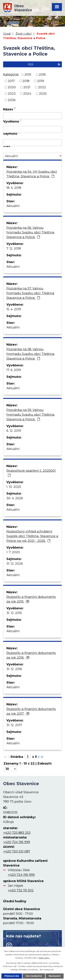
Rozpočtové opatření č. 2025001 (31, 473)
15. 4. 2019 (14, 309)
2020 (12, 87)
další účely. (44, 958)
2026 (12, 100)
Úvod (7, 34)
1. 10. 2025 (14, 487)
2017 (11, 81)
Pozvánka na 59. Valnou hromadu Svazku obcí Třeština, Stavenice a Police (31, 415)
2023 (12, 94)
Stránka (17, 757)
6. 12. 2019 (14, 431)
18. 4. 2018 (14, 188)
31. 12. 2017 (14, 725)
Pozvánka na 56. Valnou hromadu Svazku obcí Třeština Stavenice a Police (30, 232)
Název (8, 109)
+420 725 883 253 (17, 833)
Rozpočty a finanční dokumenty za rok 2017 (31, 711)
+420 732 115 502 (21, 890)
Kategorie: (11, 74)
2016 (42, 75)
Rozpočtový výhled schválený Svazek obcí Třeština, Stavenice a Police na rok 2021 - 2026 (32, 536)
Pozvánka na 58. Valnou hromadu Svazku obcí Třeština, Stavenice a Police (31, 354)
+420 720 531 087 (17, 851)
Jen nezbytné (34, 976)
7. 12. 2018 (14, 249)
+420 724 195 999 (17, 842)
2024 (27, 94)
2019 (41, 81)
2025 (43, 94)
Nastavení (55, 976)
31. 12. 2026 (15, 564)
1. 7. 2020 (13, 552)
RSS (44, 64)
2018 (26, 81)
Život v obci (24, 34)
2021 (27, 87)
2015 (28, 75)
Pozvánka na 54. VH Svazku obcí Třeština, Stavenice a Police (32, 174)
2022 (42, 87)
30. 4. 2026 (15, 498)
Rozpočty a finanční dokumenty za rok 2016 (31, 655)
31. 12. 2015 (14, 613)
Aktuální (13, 206)
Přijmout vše (12, 976)
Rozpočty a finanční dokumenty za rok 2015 (31, 599)
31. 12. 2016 (14, 669)
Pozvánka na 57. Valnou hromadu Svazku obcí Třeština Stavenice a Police (30, 293)
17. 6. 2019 (14, 370)
